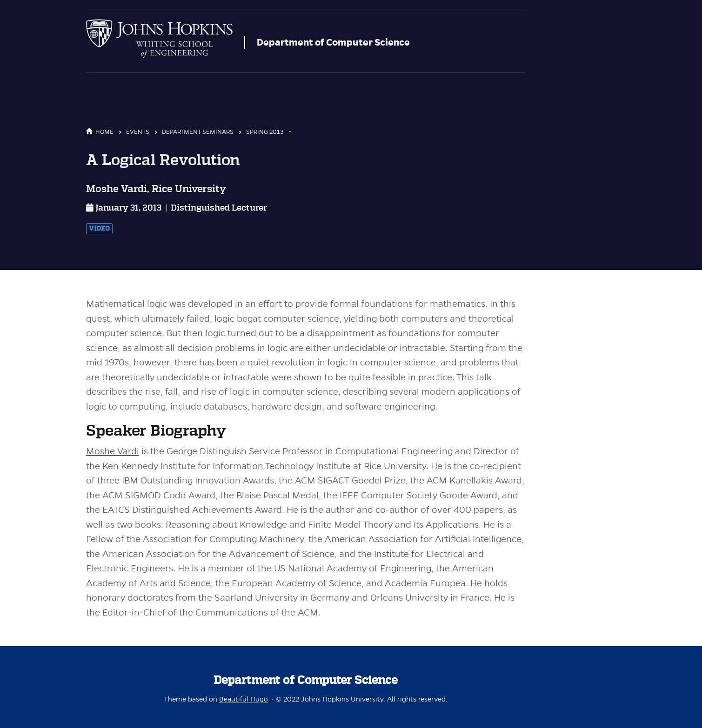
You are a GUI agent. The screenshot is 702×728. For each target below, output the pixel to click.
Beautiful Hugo (244, 699)
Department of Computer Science (333, 42)
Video (99, 229)
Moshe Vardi (113, 451)
